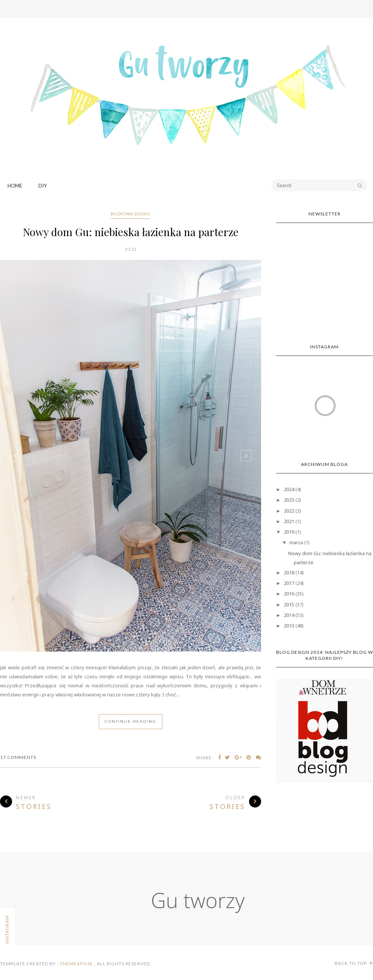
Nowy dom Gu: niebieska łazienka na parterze (131, 232)
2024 (289, 489)
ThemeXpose (76, 964)
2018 (289, 572)
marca (296, 542)
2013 (289, 626)
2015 (289, 604)
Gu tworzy (198, 900)
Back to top (354, 963)
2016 (289, 594)
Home (15, 186)
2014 (289, 615)
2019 (289, 532)
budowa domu (131, 214)
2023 (289, 500)
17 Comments (18, 757)
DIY (43, 186)
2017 (289, 583)
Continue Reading (131, 721)
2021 (289, 521)
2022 (289, 511)
